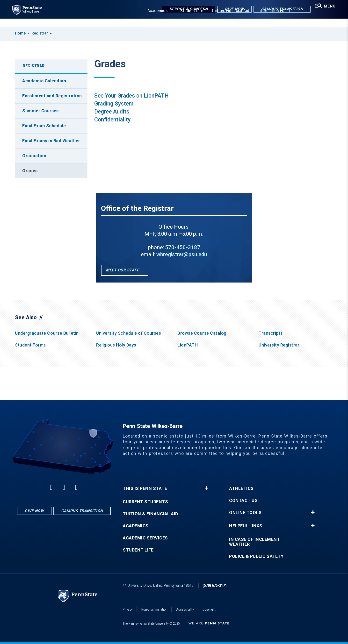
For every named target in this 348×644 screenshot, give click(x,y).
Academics (155, 19)
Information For (269, 19)
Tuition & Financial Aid (150, 514)
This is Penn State (145, 488)
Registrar (40, 33)
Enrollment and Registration (52, 96)
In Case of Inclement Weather (254, 542)
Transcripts (271, 333)
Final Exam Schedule (44, 126)
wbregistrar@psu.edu (182, 254)
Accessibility (185, 609)
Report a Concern (185, 10)
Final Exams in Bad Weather (51, 141)
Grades (30, 171)
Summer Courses (40, 111)
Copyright (209, 609)
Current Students (145, 502)
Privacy (128, 609)
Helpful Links (246, 526)
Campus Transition (278, 10)
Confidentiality (112, 120)
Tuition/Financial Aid (228, 19)
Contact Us (243, 501)
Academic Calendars (44, 81)
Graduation (34, 156)
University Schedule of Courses (129, 333)
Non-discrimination (154, 609)
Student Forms (30, 345)
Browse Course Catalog (202, 333)
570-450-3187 (183, 247)
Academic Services (145, 538)
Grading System (114, 104)
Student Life (189, 19)
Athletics (241, 488)
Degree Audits (112, 112)
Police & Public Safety (256, 556)
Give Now (230, 10)
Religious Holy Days (116, 345)
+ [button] (207, 488)
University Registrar (279, 345)
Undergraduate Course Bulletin (47, 333)
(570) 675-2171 (215, 585)
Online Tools (245, 513)
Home (20, 33)
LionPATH (188, 345)
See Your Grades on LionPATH (131, 96)
